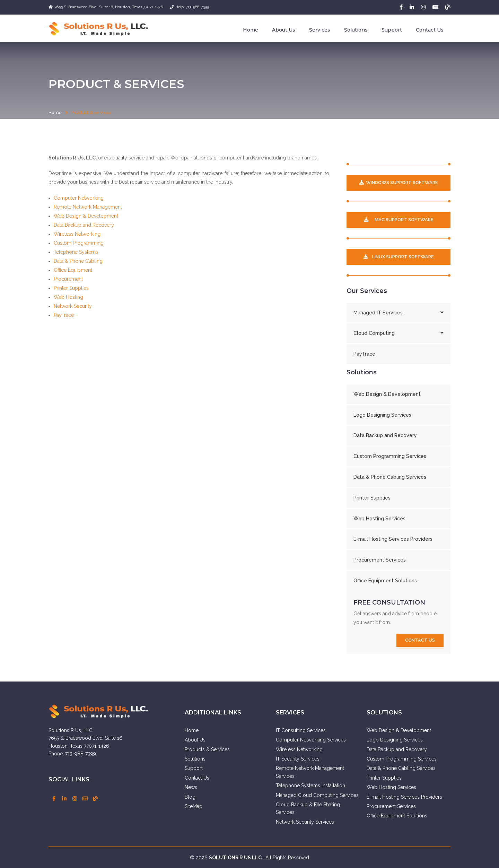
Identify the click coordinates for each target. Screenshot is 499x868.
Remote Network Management (88, 207)
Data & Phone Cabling (78, 261)
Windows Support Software (399, 183)
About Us (284, 30)
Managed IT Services (399, 313)
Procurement (68, 279)
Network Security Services (305, 822)
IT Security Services (298, 759)
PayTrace (64, 315)
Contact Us (430, 30)
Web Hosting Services (379, 519)
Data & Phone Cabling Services (390, 477)
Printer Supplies (71, 288)
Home (251, 30)
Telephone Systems (76, 252)
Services (320, 30)
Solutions (356, 30)
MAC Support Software (399, 220)
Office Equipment (73, 270)
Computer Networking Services (311, 740)
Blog (190, 797)
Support (392, 30)
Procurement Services (380, 560)
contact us (420, 640)
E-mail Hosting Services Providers (393, 539)
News (191, 787)
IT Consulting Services (301, 730)
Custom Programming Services (390, 456)
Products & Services (207, 749)
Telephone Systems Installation (310, 785)
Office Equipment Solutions (385, 581)
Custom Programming (79, 243)
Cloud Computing (399, 333)
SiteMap (194, 806)
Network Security (73, 306)
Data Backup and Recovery (84, 225)
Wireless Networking (77, 234)
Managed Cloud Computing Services (317, 795)
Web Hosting (68, 297)
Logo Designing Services (382, 415)
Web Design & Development (86, 216)
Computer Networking (79, 198)
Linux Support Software (399, 257)
